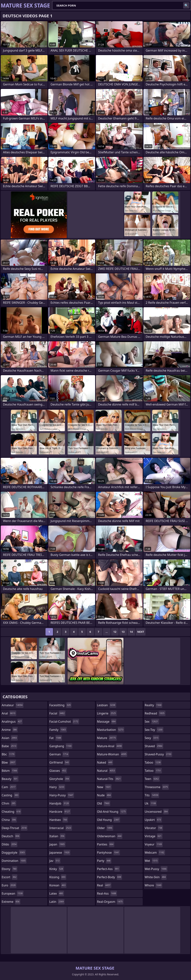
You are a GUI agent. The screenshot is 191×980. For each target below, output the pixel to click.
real (104, 885)
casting (10, 795)
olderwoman (110, 836)
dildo (10, 844)
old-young (109, 820)
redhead (155, 713)
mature (107, 738)
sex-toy (154, 730)
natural (106, 771)
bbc (8, 754)
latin (57, 902)
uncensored (157, 812)
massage (107, 722)
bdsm (10, 771)
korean (58, 885)
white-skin (156, 877)
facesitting (61, 705)
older (105, 828)
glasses (58, 771)
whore (154, 885)
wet (152, 861)
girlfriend (60, 762)
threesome (157, 787)
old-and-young (112, 812)
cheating (11, 812)
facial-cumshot (64, 722)
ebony (10, 869)
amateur (13, 705)
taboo (153, 762)
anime (10, 730)
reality (154, 705)
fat (56, 738)
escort (10, 877)
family (58, 730)
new (104, 787)
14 (131, 632)
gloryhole (60, 779)
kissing (58, 877)
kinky (57, 869)
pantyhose (108, 853)
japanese (60, 853)
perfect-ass (108, 869)
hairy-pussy (62, 795)
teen (152, 779)
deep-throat (15, 828)
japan (58, 844)
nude (104, 795)
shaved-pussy (158, 754)
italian (57, 836)
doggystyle (14, 853)
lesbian (107, 705)
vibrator (154, 828)
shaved (154, 746)
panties (106, 844)
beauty (10, 779)
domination (14, 861)
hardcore (60, 812)
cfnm (9, 803)
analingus (12, 722)
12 (115, 632)
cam (9, 787)
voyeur (154, 844)
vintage (154, 836)
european (13, 893)
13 (123, 632)
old (104, 803)
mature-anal (110, 746)
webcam (155, 853)
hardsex (59, 820)
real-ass (107, 893)
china (9, 820)
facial (58, 713)
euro (9, 885)
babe (9, 746)
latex (57, 893)
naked (105, 762)
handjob (60, 803)
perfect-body (109, 877)
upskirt (153, 820)
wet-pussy (156, 869)
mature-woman (112, 754)
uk (151, 803)
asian (10, 738)
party (104, 861)
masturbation (111, 730)
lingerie (107, 713)
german (59, 754)
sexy (152, 738)
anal (9, 713)
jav (55, 861)
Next (141, 632)
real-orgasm (110, 902)
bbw (9, 762)
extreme (11, 902)
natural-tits (109, 779)
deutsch (11, 836)
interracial (61, 828)
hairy (57, 787)
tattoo (153, 771)
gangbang (61, 746)
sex (152, 722)
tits (152, 795)
